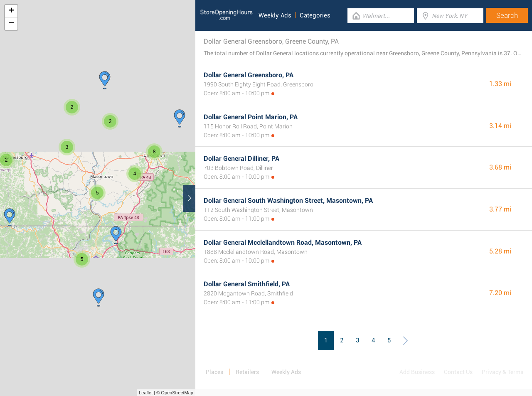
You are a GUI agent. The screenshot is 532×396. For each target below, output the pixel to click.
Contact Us (458, 372)
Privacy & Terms (502, 372)
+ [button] (11, 11)
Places (214, 372)
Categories (315, 15)
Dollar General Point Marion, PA (251, 117)
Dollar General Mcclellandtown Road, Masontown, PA (283, 242)
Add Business (417, 372)
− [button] (11, 24)
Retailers (247, 372)
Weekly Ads (275, 15)
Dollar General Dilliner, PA (241, 159)
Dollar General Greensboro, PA (249, 75)
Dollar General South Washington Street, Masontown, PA (288, 200)
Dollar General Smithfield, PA (247, 284)
